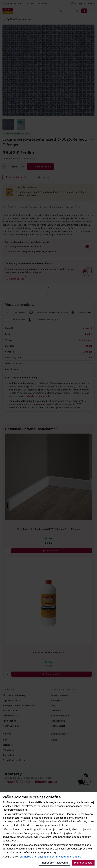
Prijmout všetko (83, 863)
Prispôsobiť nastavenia (54, 863)
